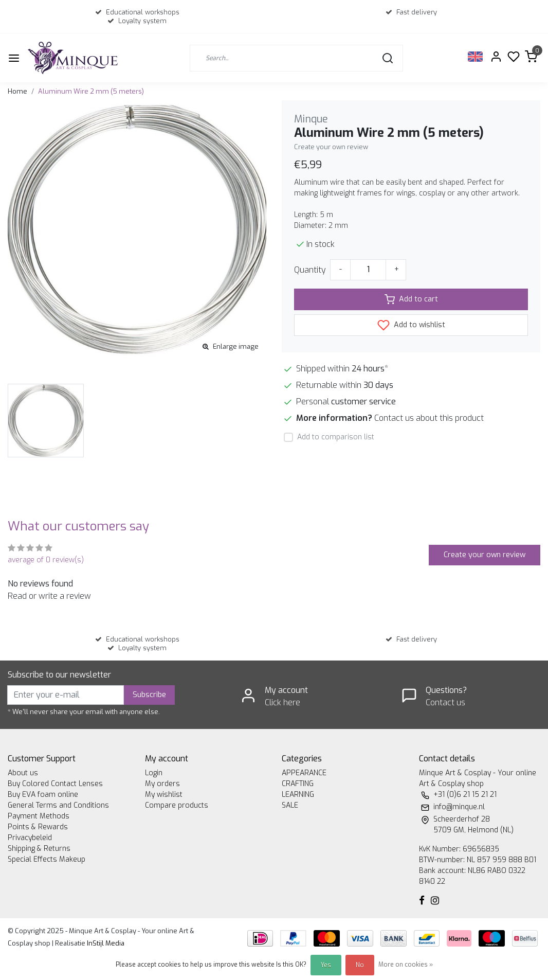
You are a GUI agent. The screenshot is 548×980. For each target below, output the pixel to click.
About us (23, 773)
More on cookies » (406, 965)
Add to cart (411, 299)
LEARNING (298, 795)
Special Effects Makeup (47, 859)
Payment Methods (39, 816)
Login (154, 773)
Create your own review (331, 147)
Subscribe (149, 695)
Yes (326, 965)
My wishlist (164, 795)
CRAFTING (298, 784)
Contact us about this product (429, 418)
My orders (162, 784)
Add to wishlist (411, 325)
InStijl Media (105, 943)
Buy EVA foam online (43, 795)
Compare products (177, 805)
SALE (290, 805)
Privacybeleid (30, 838)
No (360, 965)
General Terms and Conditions (58, 805)
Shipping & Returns (39, 849)
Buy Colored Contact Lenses (55, 784)
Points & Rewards (38, 827)
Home (17, 91)
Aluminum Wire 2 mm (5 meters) (91, 91)
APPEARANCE (304, 773)
